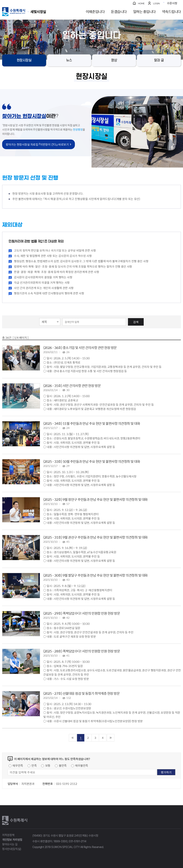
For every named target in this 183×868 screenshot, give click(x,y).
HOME (141, 3)
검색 (136, 322)
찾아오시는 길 (10, 844)
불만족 (63, 765)
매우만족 (18, 765)
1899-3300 (60, 841)
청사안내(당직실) (12, 849)
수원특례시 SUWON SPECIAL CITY (38, 12)
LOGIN (156, 3)
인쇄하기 (177, 45)
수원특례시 (15, 820)
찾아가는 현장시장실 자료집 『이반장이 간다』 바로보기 (37, 144)
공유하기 (166, 45)
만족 (34, 765)
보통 (48, 765)
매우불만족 (82, 765)
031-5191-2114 (77, 841)
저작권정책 (8, 835)
